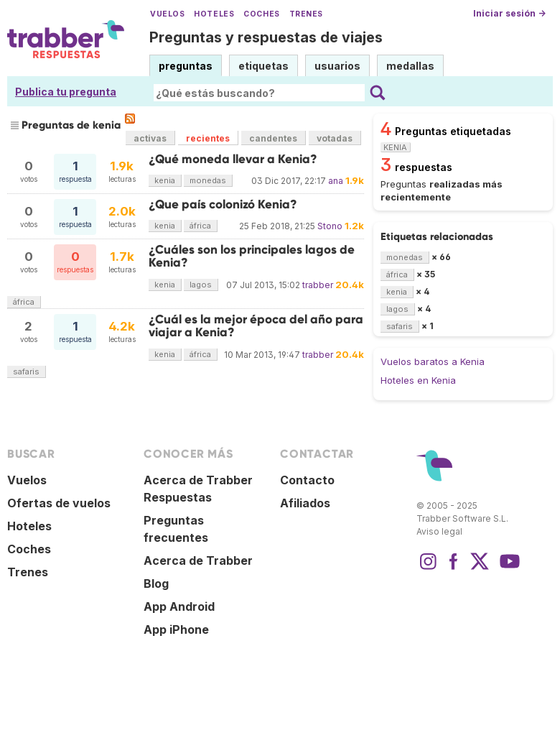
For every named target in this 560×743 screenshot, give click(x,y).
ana (336, 181)
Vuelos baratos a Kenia (433, 361)
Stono (330, 226)
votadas (335, 138)
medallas (410, 66)
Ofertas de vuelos (59, 503)
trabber (318, 285)
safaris (26, 371)
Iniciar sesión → (509, 13)
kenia (165, 180)
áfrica (200, 226)
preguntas (186, 66)
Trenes (306, 14)
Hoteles (214, 14)
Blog (156, 583)
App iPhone (176, 629)
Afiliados (305, 503)
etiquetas (263, 66)
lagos (201, 285)
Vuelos (167, 14)
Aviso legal (439, 531)
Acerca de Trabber (198, 560)
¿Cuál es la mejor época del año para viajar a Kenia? (256, 326)
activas (150, 138)
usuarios (337, 66)
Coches (261, 14)
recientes (208, 138)
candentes (273, 138)
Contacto (307, 480)
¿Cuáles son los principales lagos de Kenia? (252, 256)
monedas (208, 180)
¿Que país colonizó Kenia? (223, 204)
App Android (179, 606)
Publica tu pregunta (66, 92)
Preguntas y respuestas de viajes (266, 37)
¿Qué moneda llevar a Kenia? (233, 159)
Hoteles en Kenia (418, 380)
